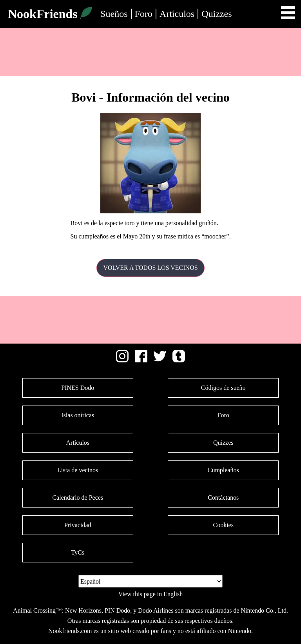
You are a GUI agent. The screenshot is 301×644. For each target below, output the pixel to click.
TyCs (78, 552)
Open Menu (288, 13)
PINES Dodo (78, 388)
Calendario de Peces (78, 498)
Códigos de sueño (223, 388)
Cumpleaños (223, 470)
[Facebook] (141, 360)
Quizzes (217, 14)
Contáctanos (223, 498)
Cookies (223, 525)
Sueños (114, 14)
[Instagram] (122, 360)
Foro (144, 14)
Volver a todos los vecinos (150, 268)
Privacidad (78, 525)
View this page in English (150, 594)
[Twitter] (160, 360)
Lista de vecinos (78, 470)
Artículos (177, 14)
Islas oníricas (78, 415)
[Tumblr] (179, 360)
